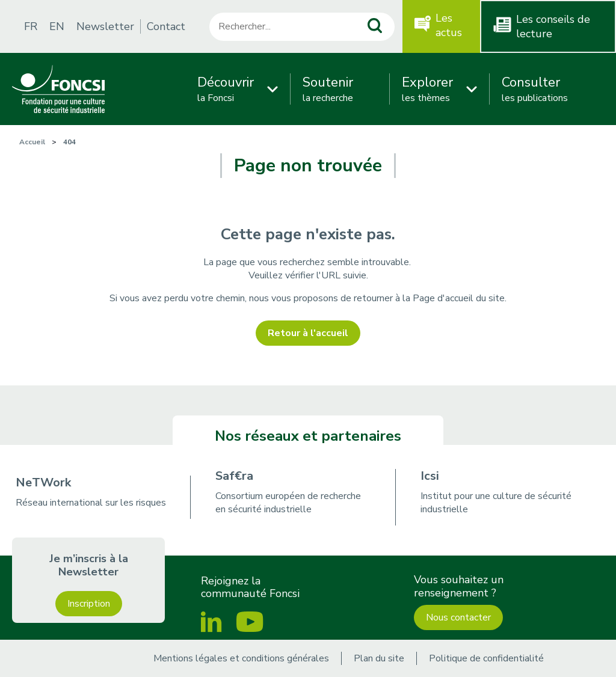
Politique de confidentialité (486, 658)
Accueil (32, 142)
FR (31, 26)
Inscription (89, 604)
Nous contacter (458, 617)
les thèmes (427, 89)
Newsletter (105, 26)
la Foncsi (226, 89)
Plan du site (379, 658)
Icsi (430, 476)
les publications (535, 89)
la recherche (328, 89)
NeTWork (43, 482)
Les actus (449, 25)
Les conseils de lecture (553, 26)
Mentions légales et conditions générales (241, 658)
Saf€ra (234, 476)
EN (57, 26)
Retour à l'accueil (308, 333)
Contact (166, 26)
